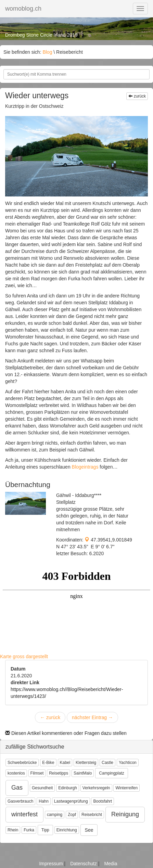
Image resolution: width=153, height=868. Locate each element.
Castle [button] (107, 763)
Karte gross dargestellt (24, 656)
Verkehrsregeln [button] (96, 788)
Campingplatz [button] (111, 773)
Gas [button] (17, 788)
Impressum (52, 864)
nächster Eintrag (92, 717)
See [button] (89, 830)
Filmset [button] (37, 773)
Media (111, 864)
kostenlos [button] (16, 773)
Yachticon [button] (128, 763)
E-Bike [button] (48, 763)
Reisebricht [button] (92, 815)
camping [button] (55, 815)
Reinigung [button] (125, 814)
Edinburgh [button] (68, 788)
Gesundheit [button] (42, 788)
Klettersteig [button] (86, 763)
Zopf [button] (72, 815)
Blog (47, 52)
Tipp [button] (45, 830)
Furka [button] (29, 830)
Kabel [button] (65, 763)
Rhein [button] (13, 830)
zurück (137, 96)
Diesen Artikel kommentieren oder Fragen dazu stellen (66, 733)
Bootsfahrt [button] (103, 801)
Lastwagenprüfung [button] (71, 801)
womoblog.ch (23, 9)
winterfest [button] (24, 814)
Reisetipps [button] (59, 773)
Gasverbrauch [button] (20, 801)
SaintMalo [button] (83, 773)
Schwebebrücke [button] (22, 763)
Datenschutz (84, 864)
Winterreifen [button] (126, 788)
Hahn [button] (44, 801)
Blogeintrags (86, 467)
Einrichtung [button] (67, 830)
